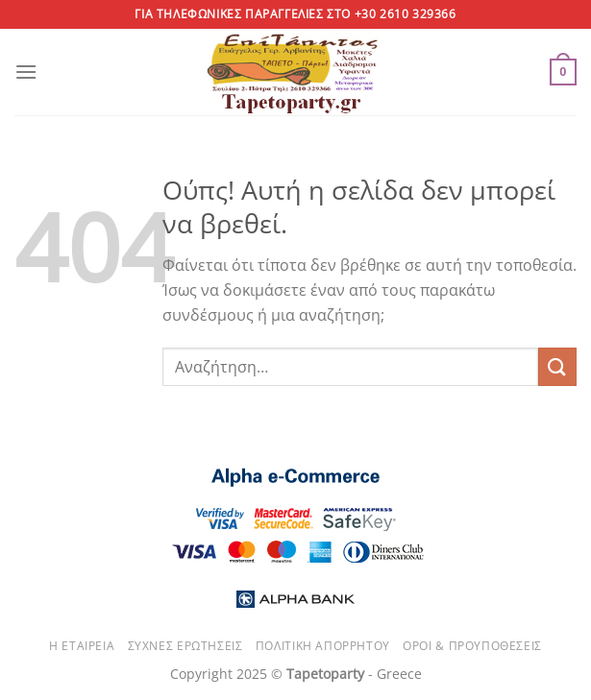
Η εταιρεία (82, 646)
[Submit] (557, 366)
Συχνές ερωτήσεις (185, 646)
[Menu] (26, 72)
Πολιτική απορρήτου (323, 646)
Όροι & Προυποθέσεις (472, 646)
